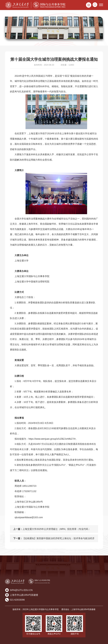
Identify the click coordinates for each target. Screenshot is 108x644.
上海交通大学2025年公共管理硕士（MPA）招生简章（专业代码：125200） (56, 530)
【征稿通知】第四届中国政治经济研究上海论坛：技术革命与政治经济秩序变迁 (58, 540)
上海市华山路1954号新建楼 (24, 595)
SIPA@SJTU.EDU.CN (21, 590)
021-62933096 (17, 600)
